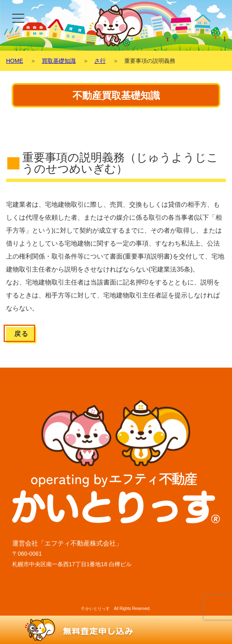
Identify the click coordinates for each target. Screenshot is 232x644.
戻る (21, 334)
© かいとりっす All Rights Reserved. (116, 609)
